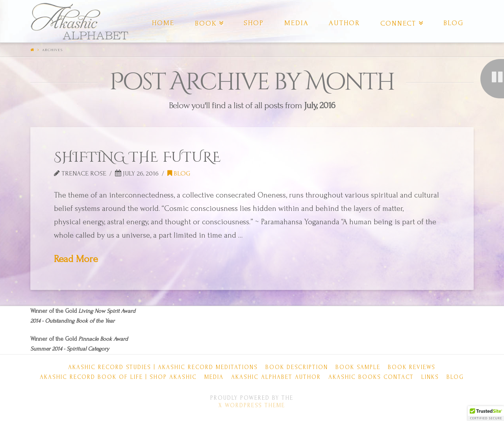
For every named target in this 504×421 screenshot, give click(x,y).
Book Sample (358, 367)
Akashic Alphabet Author (276, 377)
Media (214, 377)
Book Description (297, 367)
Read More (76, 259)
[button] (486, 414)
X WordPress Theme (252, 405)
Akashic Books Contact (371, 377)
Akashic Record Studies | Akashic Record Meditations (163, 367)
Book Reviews (412, 367)
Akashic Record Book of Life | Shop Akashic (118, 377)
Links (430, 377)
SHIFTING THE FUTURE (138, 158)
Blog (179, 173)
